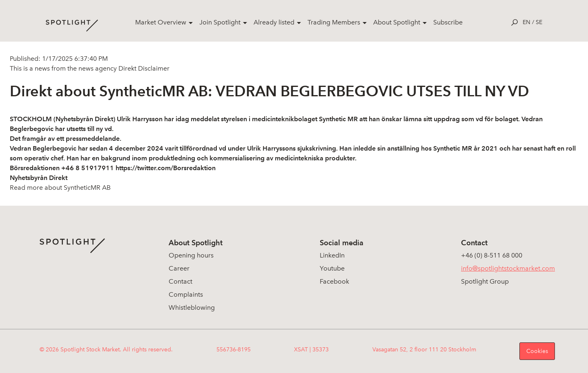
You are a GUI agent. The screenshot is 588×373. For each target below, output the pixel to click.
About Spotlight (397, 22)
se (539, 22)
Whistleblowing (192, 308)
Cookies (537, 351)
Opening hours (191, 255)
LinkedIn (332, 255)
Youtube (332, 268)
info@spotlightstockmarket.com (508, 268)
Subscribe (448, 22)
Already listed (274, 22)
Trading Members (334, 22)
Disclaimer (153, 68)
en (527, 22)
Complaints (186, 294)
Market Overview (161, 22)
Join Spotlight (220, 22)
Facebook (334, 281)
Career (179, 268)
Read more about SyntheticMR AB (60, 188)
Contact (180, 281)
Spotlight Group (485, 281)
